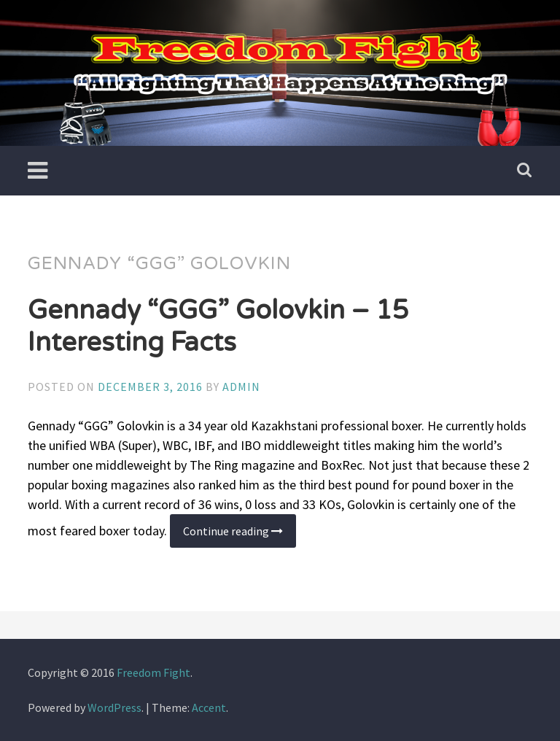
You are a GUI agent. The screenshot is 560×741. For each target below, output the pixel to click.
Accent (209, 707)
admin (241, 387)
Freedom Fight (153, 672)
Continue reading (240, 536)
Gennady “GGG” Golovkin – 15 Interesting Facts (218, 326)
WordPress (114, 707)
